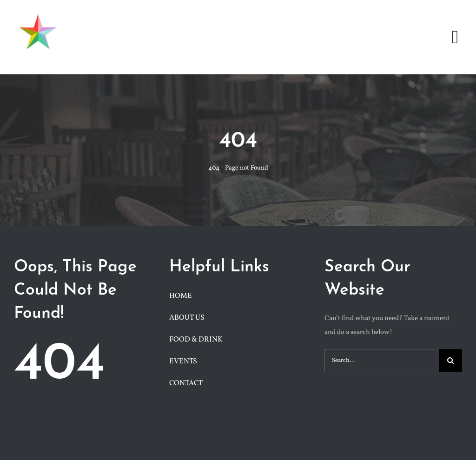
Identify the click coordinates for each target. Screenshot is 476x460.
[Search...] (382, 361)
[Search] (450, 361)
